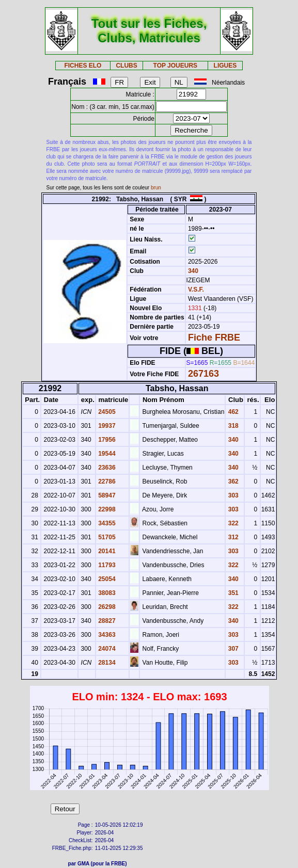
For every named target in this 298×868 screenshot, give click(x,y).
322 (232, 523)
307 (232, 649)
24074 (106, 649)
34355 (106, 523)
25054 (106, 579)
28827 (106, 621)
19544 (106, 454)
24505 (106, 412)
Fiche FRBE (214, 337)
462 (232, 412)
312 (232, 537)
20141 (106, 551)
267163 (203, 374)
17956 (106, 440)
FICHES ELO (83, 66)
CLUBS (126, 66)
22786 (106, 481)
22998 (106, 509)
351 (232, 593)
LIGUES (225, 66)
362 (232, 481)
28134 (106, 663)
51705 (106, 537)
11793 (106, 565)
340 (192, 271)
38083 (106, 593)
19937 (106, 426)
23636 (106, 468)
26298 (106, 607)
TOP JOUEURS (176, 66)
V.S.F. (196, 290)
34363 (106, 635)
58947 (106, 495)
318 (232, 426)
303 (232, 495)
